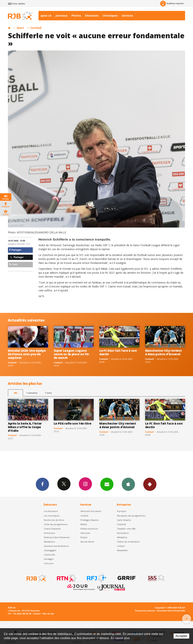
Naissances (49, 542)
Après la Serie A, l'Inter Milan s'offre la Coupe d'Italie (25, 427)
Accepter (181, 636)
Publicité (121, 524)
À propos (122, 511)
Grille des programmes (56, 524)
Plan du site (48, 614)
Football (36, 28)
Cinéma (84, 516)
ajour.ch (46, 16)
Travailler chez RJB (126, 529)
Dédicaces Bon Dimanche (57, 537)
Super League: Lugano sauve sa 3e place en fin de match (71, 354)
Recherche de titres (54, 520)
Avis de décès (87, 542)
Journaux (61, 16)
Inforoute (85, 533)
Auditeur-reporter (172, 4)
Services (127, 16)
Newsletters (107, 484)
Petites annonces (89, 529)
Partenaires (123, 533)
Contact (121, 546)
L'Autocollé (49, 555)
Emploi (84, 537)
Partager (15, 250)
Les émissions (51, 511)
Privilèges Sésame (90, 520)
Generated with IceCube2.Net (171, 611)
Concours (49, 563)
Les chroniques (52, 516)
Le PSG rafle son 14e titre (73, 423)
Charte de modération (128, 542)
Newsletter (123, 550)
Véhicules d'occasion (91, 511)
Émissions (92, 16)
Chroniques (110, 16)
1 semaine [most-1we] (32, 393)
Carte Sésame (124, 520)
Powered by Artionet (145, 611)
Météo (84, 524)
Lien (13, 264)
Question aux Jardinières (56, 546)
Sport (20, 28)
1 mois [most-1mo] (48, 393)
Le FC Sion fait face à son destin (118, 352)
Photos (76, 16)
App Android (150, 484)
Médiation (122, 537)
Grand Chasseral (52, 529)
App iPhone (128, 484)
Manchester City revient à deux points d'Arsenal (164, 352)
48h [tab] (16, 393)
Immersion (49, 533)
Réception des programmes (131, 516)
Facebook (42, 484)
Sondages (49, 559)
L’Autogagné (50, 550)
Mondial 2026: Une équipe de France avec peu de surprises (27, 354)
